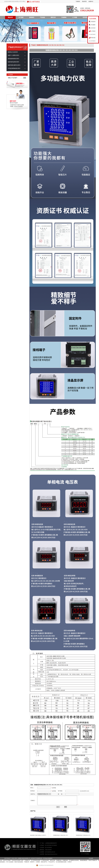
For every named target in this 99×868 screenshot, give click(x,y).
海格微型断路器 (84, 860)
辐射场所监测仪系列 (13, 62)
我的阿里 (84, 1)
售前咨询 (93, 22)
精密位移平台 (44, 862)
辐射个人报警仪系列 (13, 55)
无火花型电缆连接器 (36, 860)
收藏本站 (91, 1)
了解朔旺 (78, 1)
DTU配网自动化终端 (74, 860)
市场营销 (64, 17)
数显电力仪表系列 (13, 52)
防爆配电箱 (59, 860)
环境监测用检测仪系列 (14, 68)
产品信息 (42, 17)
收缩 (86, 29)
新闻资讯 (32, 17)
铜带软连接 (53, 860)
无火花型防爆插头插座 (61, 862)
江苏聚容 (38, 862)
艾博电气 (70, 862)
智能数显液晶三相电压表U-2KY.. (61, 835)
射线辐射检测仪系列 (13, 59)
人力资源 (75, 17)
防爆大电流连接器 (19, 862)
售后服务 (93, 25)
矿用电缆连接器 (45, 860)
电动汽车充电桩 (7, 860)
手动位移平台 (52, 862)
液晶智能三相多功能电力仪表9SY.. (39, 835)
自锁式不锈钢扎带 (93, 860)
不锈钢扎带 (27, 860)
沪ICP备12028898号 (48, 858)
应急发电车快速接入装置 (18, 860)
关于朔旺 (21, 17)
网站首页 (10, 17)
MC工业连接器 (10, 862)
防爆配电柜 (65, 860)
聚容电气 (32, 862)
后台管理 (91, 858)
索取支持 (53, 17)
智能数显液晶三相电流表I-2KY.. (84, 835)
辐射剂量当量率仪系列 (14, 65)
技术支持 (93, 28)
